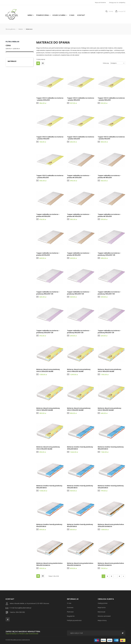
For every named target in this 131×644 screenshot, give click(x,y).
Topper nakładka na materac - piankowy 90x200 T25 (79, 332)
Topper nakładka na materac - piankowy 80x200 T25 (109, 332)
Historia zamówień (104, 616)
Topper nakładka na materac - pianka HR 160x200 (48, 215)
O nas (72, 15)
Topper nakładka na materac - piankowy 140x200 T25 (109, 293)
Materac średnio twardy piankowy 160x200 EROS (49, 487)
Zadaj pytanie (103, 603)
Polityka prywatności (74, 620)
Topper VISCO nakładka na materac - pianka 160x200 (111, 99)
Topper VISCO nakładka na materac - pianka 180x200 (81, 99)
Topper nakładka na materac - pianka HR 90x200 (48, 254)
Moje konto (102, 608)
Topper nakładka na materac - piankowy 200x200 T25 (109, 254)
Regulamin (71, 616)
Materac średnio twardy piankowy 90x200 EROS (49, 525)
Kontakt (81, 15)
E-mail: (12, 608)
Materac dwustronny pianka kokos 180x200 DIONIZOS (49, 564)
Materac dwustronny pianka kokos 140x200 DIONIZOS (111, 564)
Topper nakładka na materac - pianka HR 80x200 (79, 254)
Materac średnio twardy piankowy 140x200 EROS (80, 487)
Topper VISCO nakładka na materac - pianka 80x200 (50, 177)
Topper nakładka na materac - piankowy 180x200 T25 (48, 293)
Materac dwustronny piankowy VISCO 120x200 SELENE (79, 409)
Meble (30, 15)
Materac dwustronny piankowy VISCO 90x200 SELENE (109, 409)
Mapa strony (102, 620)
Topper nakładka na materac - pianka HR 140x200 (79, 215)
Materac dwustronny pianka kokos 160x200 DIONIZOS (80, 564)
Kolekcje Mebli (59, 15)
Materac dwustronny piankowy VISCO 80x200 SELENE (48, 448)
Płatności (70, 612)
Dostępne (118, 63)
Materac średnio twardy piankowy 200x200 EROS (80, 448)
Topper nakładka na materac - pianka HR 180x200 (109, 177)
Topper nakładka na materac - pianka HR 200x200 (79, 177)
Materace (12, 61)
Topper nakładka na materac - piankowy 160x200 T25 (79, 293)
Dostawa (70, 608)
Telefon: (13, 612)
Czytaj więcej (41, 59)
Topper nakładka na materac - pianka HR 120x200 (109, 215)
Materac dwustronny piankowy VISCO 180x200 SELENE (79, 370)
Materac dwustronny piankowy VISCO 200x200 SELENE (48, 370)
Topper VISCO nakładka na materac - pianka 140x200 (50, 138)
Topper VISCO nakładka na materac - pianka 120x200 (81, 138)
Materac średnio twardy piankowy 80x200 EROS (80, 525)
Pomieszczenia (43, 15)
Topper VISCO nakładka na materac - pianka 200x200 (50, 99)
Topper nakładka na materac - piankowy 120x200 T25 (48, 332)
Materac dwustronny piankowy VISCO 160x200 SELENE (109, 370)
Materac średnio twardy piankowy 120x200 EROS (111, 487)
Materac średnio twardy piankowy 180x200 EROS (111, 448)
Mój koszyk (101, 612)
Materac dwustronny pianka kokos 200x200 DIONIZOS (111, 525)
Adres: (12, 603)
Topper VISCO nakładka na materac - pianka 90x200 (111, 138)
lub (117, 3)
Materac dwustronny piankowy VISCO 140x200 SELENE (48, 409)
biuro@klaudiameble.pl (23, 608)
